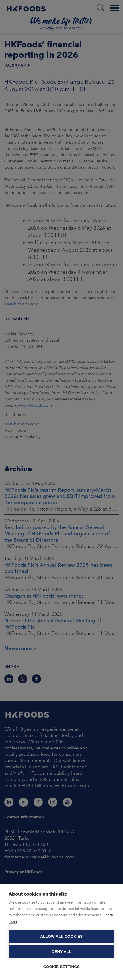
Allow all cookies (61, 936)
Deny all (61, 952)
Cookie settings (62, 967)
